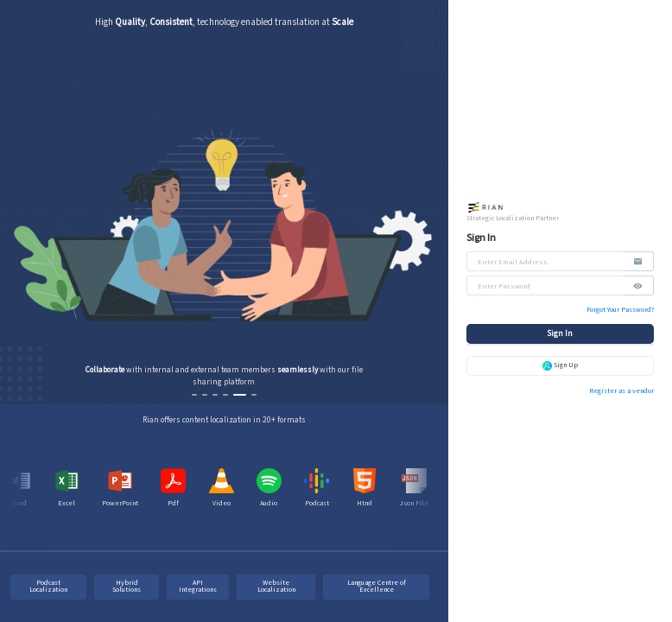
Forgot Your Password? (620, 310)
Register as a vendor (621, 391)
